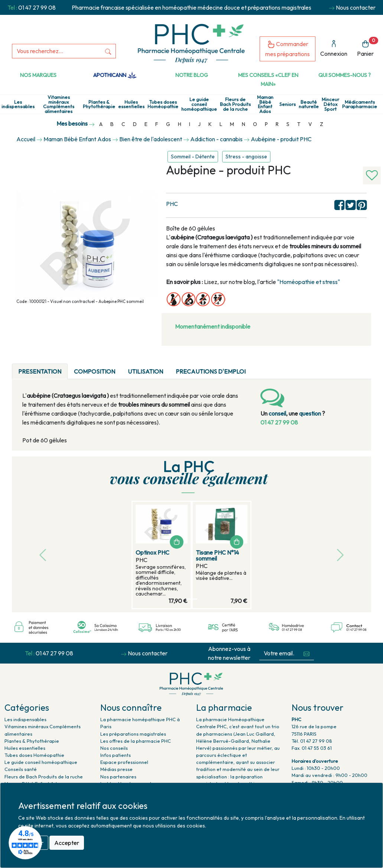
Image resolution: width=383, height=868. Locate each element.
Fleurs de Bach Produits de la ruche (235, 104)
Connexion (334, 49)
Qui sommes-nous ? (345, 75)
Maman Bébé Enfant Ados (265, 104)
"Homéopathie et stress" (309, 282)
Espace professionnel (124, 762)
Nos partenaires (118, 777)
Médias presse (116, 769)
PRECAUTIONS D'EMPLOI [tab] (211, 371)
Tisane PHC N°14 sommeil (217, 555)
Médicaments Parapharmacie (360, 104)
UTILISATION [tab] (145, 371)
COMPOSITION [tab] (95, 371)
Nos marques (38, 75)
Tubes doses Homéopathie (163, 104)
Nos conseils (114, 748)
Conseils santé (21, 769)
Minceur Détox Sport (330, 104)
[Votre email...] (279, 653)
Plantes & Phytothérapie (99, 104)
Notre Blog (192, 75)
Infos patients (116, 755)
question (310, 413)
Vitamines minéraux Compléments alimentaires (59, 104)
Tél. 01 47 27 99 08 (312, 741)
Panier (368, 47)
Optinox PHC (152, 552)
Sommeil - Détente (193, 157)
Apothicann (115, 75)
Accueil (26, 139)
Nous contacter (356, 7)
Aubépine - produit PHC (281, 139)
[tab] (258, 367)
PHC (172, 204)
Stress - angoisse (246, 157)
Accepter (67, 843)
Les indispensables (18, 104)
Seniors (288, 104)
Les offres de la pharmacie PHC (136, 741)
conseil (277, 413)
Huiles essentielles (131, 104)
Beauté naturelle (309, 104)
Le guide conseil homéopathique (199, 104)
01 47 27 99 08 (37, 7)
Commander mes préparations (288, 49)
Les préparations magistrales (133, 734)
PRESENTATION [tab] (40, 371)
